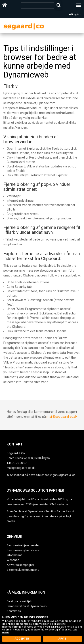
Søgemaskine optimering (23, 570)
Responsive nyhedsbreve (23, 550)
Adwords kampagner (20, 565)
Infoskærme (15, 555)
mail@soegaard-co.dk (62, 417)
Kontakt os (14, 611)
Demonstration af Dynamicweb (27, 606)
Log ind (75, 15)
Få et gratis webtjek (19, 601)
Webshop (13, 560)
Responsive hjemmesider (23, 545)
